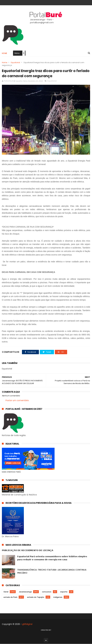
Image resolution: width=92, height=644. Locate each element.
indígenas (58, 597)
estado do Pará (10, 597)
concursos (47, 592)
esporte (64, 592)
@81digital (27, 624)
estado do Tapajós (36, 597)
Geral (6, 592)
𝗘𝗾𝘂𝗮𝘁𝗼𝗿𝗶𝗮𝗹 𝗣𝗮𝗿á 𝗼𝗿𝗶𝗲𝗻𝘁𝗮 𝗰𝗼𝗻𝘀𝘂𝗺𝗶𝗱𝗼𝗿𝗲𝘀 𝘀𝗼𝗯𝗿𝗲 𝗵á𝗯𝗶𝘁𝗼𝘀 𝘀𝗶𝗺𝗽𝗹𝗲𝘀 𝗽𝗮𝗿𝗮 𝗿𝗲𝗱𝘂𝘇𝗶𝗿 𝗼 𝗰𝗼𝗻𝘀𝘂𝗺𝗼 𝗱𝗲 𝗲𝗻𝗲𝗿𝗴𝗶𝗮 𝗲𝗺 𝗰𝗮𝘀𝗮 (52, 558)
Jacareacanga (25, 592)
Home (5, 53)
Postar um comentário (17, 401)
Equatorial (15, 63)
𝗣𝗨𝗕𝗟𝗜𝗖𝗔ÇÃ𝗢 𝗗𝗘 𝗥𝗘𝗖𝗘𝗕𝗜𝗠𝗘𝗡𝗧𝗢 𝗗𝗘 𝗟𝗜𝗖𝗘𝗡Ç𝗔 (28, 550)
